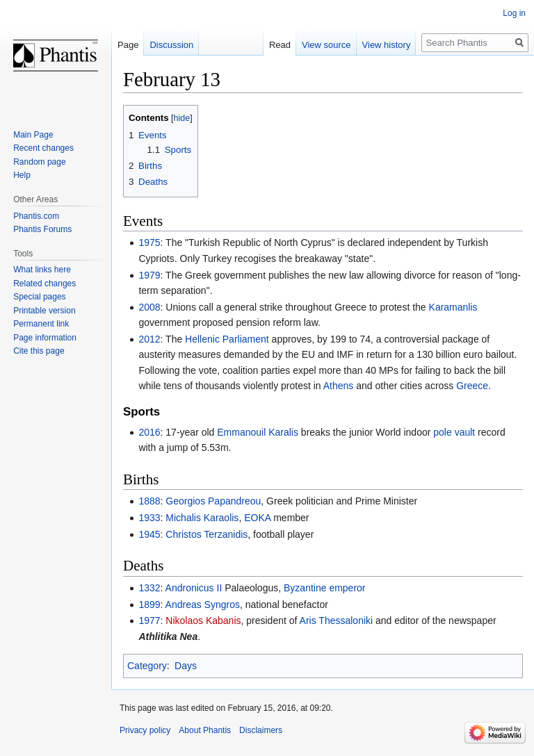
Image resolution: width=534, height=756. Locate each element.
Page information (45, 338)
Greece (472, 386)
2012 (149, 339)
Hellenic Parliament (227, 339)
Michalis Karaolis (202, 518)
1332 (149, 588)
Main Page (33, 135)
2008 (149, 307)
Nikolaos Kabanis (203, 621)
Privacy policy (145, 730)
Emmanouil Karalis (258, 432)
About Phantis (205, 730)
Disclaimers (261, 730)
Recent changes (43, 148)
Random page (39, 162)
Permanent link (41, 324)
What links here (42, 270)
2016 (149, 432)
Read (280, 45)
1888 (149, 501)
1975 (149, 243)
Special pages (39, 297)
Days (186, 666)
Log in (514, 13)
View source (326, 45)
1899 (149, 605)
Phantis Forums (42, 229)
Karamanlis (453, 307)
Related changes (44, 283)
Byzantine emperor (325, 588)
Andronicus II (194, 588)
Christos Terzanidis (207, 534)
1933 (149, 518)
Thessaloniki (346, 621)
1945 (149, 534)
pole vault (454, 432)
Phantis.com (36, 216)
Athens (339, 386)
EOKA (257, 518)
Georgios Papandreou (213, 501)
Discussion (171, 45)
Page (128, 45)
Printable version (44, 311)
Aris (308, 621)
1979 (149, 275)
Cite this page (39, 351)
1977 (149, 621)
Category (147, 666)
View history (387, 45)
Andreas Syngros (203, 605)
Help (22, 175)
